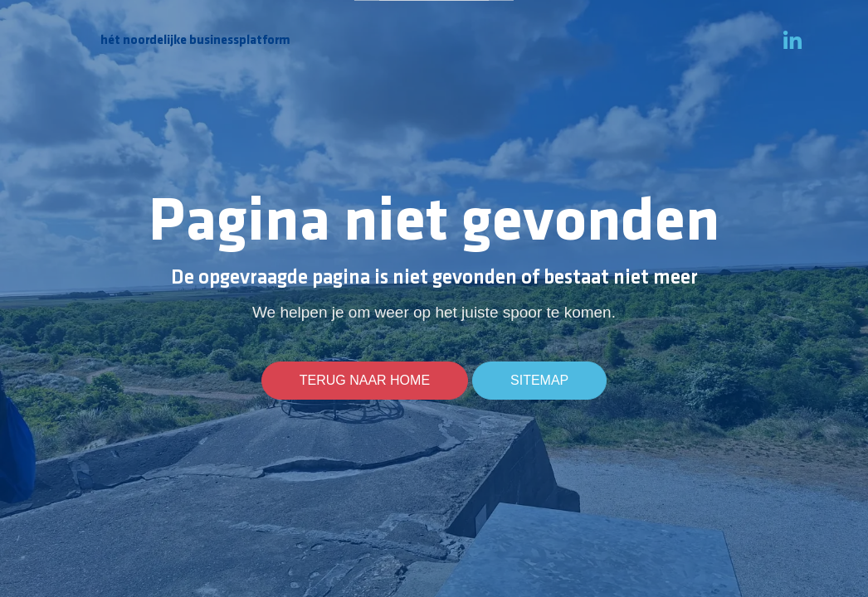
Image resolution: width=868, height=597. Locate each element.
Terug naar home (365, 381)
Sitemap (539, 381)
